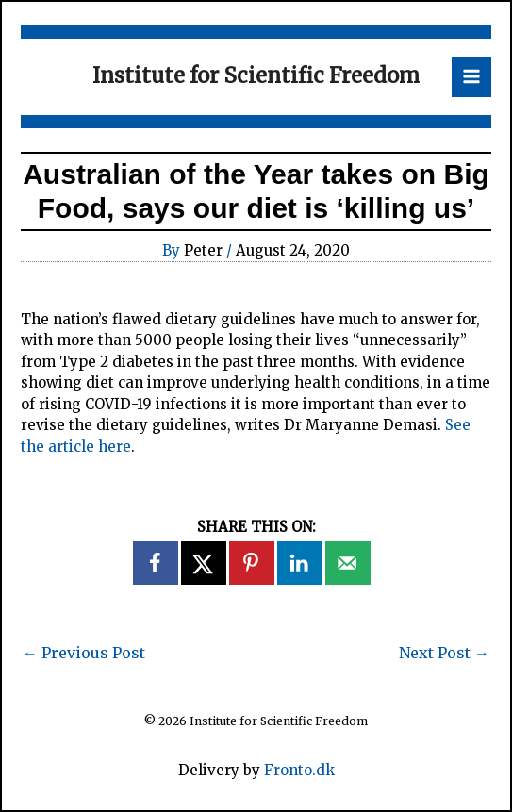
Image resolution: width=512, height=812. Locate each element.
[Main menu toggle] (472, 77)
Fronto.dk (299, 770)
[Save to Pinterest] (253, 563)
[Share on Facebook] (157, 563)
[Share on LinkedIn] (301, 563)
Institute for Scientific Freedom (256, 75)
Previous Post (84, 653)
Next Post (444, 653)
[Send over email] (349, 563)
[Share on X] (205, 563)
